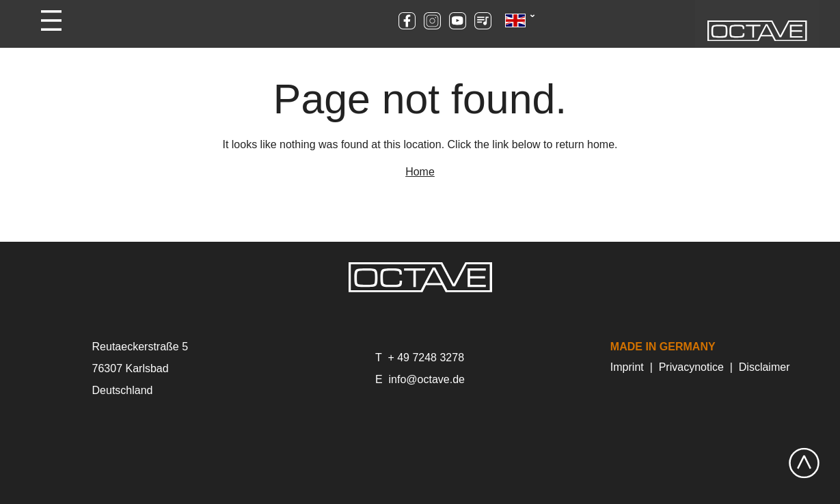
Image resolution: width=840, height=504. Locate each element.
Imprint (627, 367)
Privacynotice (691, 367)
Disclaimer (764, 367)
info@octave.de (427, 379)
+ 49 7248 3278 (426, 358)
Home (420, 172)
